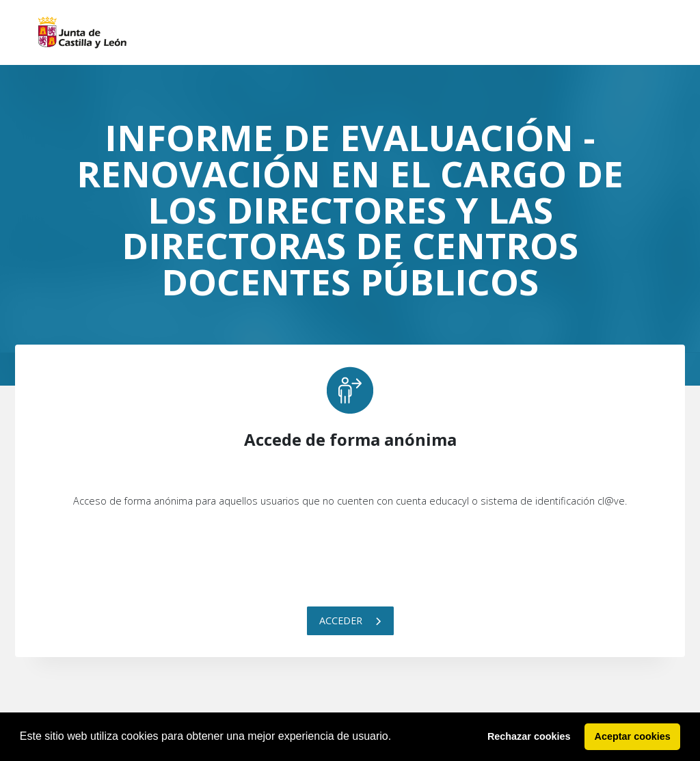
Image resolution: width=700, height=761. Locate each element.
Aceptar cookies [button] (633, 736)
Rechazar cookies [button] (529, 736)
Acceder (350, 620)
